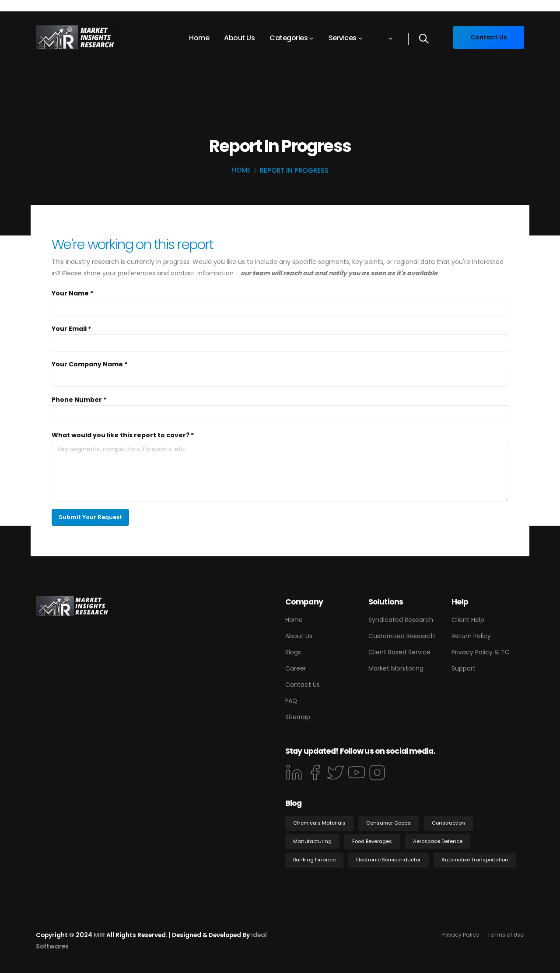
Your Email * (71, 329)
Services (343, 38)
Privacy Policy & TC (481, 652)
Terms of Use (506, 935)
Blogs (293, 652)
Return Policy (471, 636)
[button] (385, 38)
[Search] (424, 39)
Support (464, 668)
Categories (289, 38)
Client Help (468, 620)
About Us (239, 38)
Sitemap (298, 717)
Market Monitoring (396, 668)
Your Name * (72, 293)
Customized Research (402, 636)
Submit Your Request (90, 517)
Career (296, 668)
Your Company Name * (89, 364)
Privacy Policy (460, 935)
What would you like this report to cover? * (123, 435)
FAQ (291, 701)
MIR (99, 935)
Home (199, 38)
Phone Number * (79, 400)
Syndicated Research (401, 620)
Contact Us (303, 685)
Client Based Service (399, 652)
